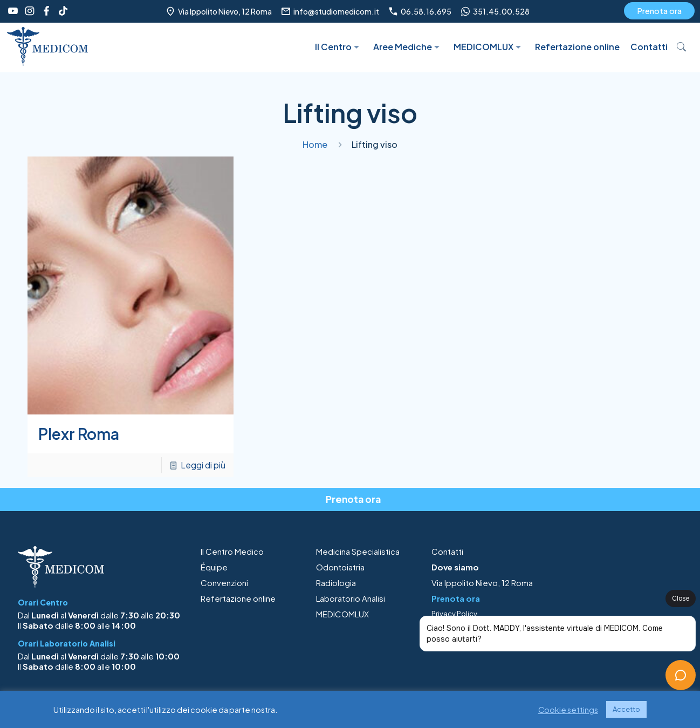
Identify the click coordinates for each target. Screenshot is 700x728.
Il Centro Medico (232, 551)
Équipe (214, 567)
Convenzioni (224, 583)
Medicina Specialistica (358, 551)
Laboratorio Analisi (351, 598)
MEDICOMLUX (342, 614)
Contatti (447, 551)
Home (315, 144)
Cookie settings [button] (568, 710)
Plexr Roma (79, 434)
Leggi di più (203, 465)
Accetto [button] (626, 709)
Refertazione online (238, 598)
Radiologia (336, 583)
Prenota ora (659, 11)
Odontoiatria (340, 567)
